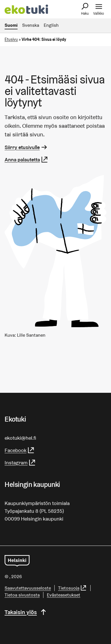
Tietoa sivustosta (22, 595)
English (51, 25)
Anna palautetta (26, 160)
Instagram (20, 463)
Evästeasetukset (64, 595)
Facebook (20, 450)
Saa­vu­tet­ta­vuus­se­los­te (28, 588)
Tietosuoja (72, 588)
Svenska (31, 25)
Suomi (11, 25)
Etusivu (11, 39)
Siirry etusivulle (26, 147)
